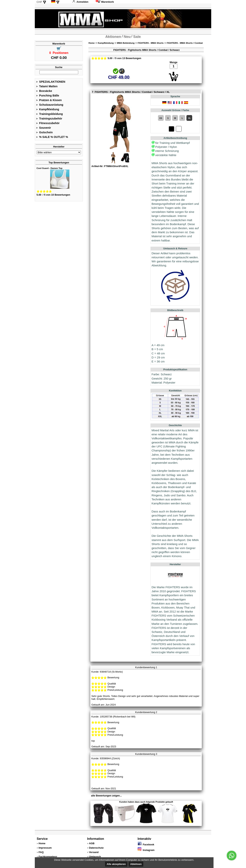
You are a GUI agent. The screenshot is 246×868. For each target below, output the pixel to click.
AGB (92, 843)
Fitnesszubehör (48, 123)
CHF (39, 2)
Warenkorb (105, 2)
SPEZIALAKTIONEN (51, 82)
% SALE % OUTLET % (52, 137)
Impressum (45, 848)
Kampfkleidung (48, 109)
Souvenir (44, 128)
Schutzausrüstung (50, 105)
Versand (94, 852)
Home (91, 43)
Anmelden (80, 2)
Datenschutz (96, 848)
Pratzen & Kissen (49, 100)
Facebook (146, 845)
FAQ (41, 852)
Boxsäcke (44, 91)
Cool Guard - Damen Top (49, 168)
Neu (127, 37)
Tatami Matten (47, 86)
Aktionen (113, 37)
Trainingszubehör (49, 119)
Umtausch (95, 857)
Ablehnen (136, 864)
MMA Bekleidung (126, 43)
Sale (137, 37)
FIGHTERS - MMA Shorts (151, 43)
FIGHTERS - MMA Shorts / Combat (185, 43)
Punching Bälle (48, 96)
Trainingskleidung (49, 114)
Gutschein (44, 132)
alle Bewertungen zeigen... (106, 796)
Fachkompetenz (48, 857)
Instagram (146, 850)
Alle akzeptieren (116, 864)
